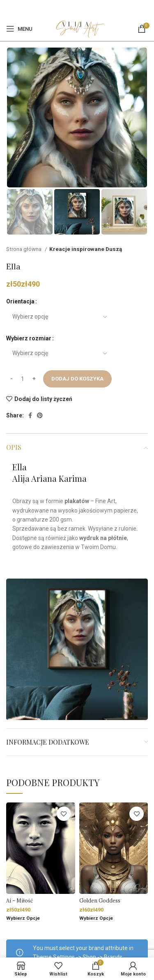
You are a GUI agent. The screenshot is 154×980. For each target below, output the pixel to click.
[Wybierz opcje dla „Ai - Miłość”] (23, 919)
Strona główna (24, 249)
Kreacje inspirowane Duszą (86, 249)
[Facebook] (72, 8)
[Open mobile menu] (19, 29)
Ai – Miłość (20, 900)
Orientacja (20, 301)
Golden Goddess (100, 900)
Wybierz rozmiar (29, 338)
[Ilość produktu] (23, 379)
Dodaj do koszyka (77, 379)
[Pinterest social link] (81, 8)
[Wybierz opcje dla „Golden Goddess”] (96, 919)
